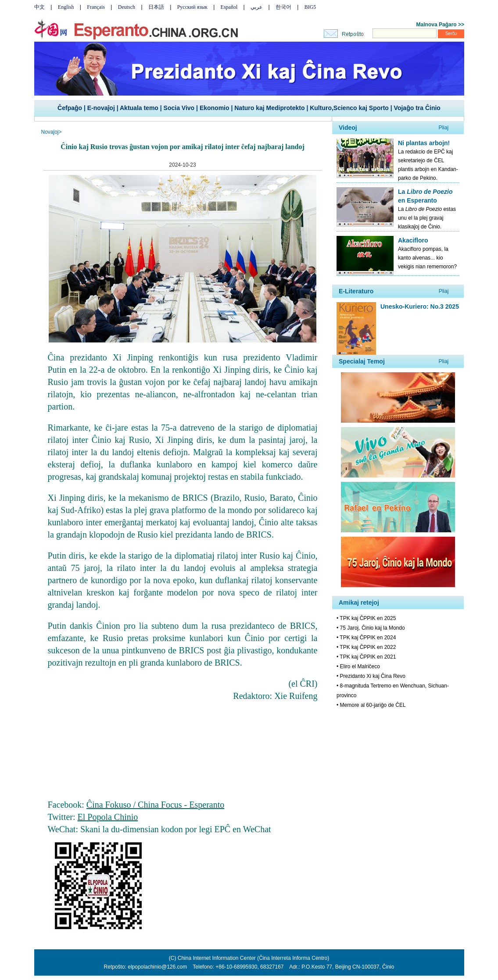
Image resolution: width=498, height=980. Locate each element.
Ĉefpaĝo (70, 108)
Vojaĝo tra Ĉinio (417, 108)
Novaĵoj (50, 132)
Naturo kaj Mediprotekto (269, 108)
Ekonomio (215, 108)
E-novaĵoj (101, 108)
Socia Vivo (179, 108)
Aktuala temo (139, 108)
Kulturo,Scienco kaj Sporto (349, 108)
